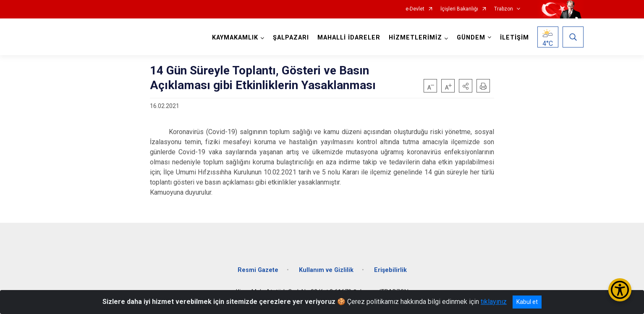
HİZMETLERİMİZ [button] (415, 38)
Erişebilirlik (390, 270)
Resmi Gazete (258, 270)
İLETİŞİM (514, 38)
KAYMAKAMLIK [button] (235, 38)
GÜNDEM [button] (471, 38)
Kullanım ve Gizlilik (326, 270)
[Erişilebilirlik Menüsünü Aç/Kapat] (620, 290)
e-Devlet (415, 9)
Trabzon (504, 9)
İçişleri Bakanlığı (459, 9)
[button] (466, 86)
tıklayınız (494, 302)
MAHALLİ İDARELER (349, 38)
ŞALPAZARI (291, 38)
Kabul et (527, 302)
